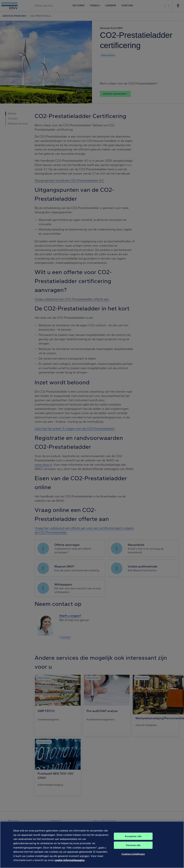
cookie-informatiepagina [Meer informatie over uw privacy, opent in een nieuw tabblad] (69, 864)
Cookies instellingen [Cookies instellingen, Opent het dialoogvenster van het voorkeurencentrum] (133, 858)
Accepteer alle (133, 840)
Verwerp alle (133, 849)
